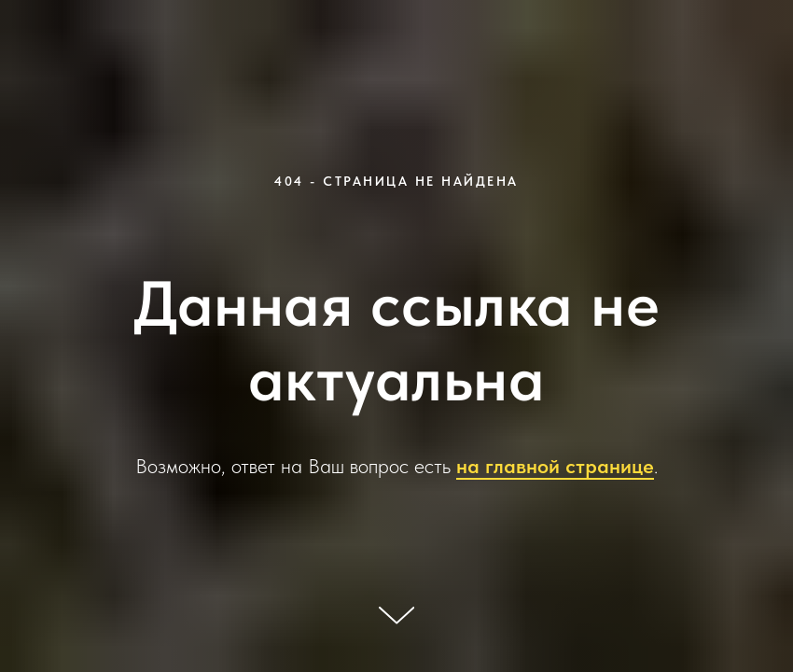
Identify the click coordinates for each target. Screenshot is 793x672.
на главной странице (555, 466)
